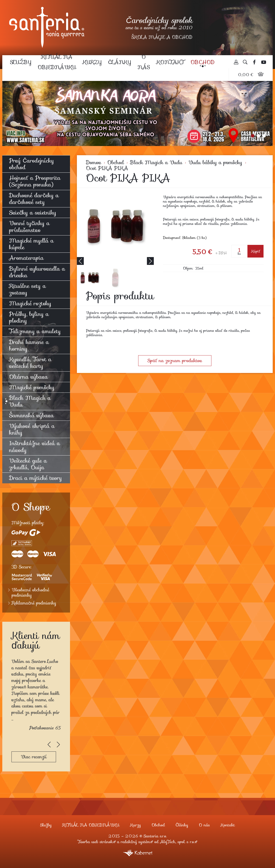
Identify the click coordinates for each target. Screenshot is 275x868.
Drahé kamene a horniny (29, 345)
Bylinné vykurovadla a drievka (37, 272)
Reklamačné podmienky (34, 603)
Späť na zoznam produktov (175, 361)
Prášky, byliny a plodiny (29, 317)
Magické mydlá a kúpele (31, 244)
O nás (144, 62)
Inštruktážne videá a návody (35, 447)
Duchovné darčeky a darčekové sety (34, 199)
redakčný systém (136, 842)
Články (120, 62)
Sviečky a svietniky (33, 213)
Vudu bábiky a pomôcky (215, 162)
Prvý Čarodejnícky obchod (32, 164)
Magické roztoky (30, 303)
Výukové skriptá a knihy (32, 429)
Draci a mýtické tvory (36, 478)
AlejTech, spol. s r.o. (177, 842)
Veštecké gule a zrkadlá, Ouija (28, 464)
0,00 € (246, 75)
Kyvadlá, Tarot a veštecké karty (30, 363)
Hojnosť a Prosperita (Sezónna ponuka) (35, 181)
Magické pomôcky (32, 387)
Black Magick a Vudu (156, 162)
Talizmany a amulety (35, 331)
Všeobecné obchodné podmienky (30, 593)
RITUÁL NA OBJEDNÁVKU (57, 62)
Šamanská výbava (32, 415)
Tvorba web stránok (95, 842)
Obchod (203, 62)
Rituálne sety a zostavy (28, 289)
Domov (94, 162)
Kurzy (92, 62)
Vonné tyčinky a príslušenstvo (29, 226)
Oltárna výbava (28, 377)
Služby (21, 62)
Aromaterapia (26, 258)
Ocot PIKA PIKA (107, 168)
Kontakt (170, 62)
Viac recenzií (34, 757)
